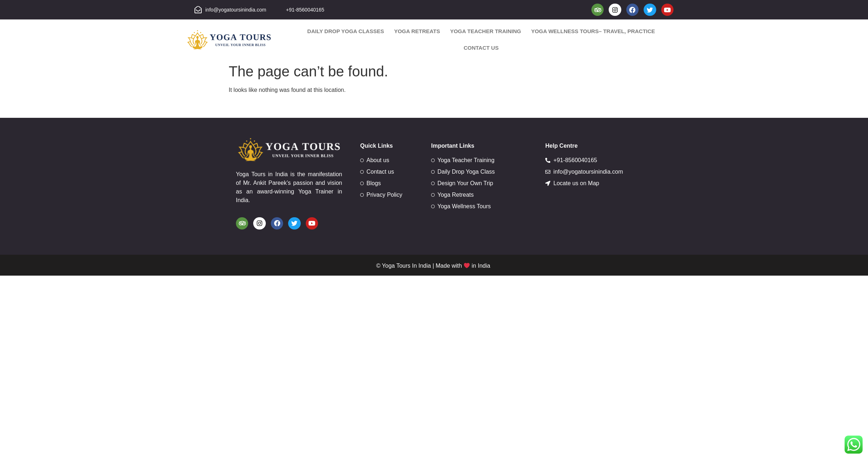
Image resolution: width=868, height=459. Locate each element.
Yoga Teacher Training (486, 32)
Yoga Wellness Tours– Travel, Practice (593, 32)
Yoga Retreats (417, 32)
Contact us (481, 48)
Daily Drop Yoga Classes (346, 32)
